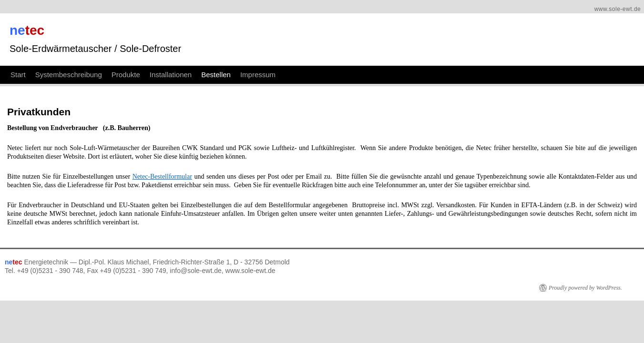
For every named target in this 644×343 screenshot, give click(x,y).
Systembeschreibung (157, 58)
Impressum (346, 58)
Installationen (259, 58)
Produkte (214, 58)
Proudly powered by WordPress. (488, 266)
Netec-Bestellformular (261, 163)
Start (107, 58)
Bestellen (305, 58)
